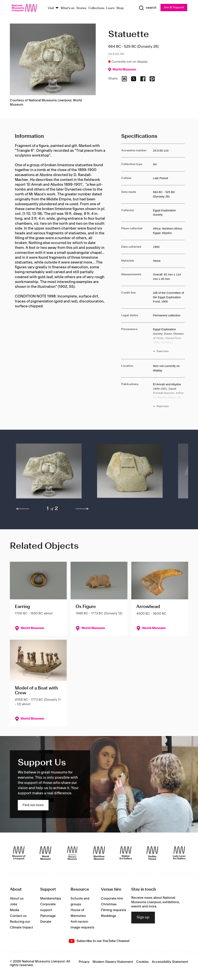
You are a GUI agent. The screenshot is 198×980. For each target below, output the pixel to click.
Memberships (51, 899)
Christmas (109, 904)
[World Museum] (45, 853)
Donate (46, 922)
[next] (82, 509)
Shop (120, 8)
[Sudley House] (152, 853)
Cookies (142, 962)
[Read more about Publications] (169, 396)
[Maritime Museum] (99, 853)
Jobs (14, 904)
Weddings (109, 916)
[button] (49, 473)
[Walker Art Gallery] (126, 853)
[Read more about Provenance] (169, 341)
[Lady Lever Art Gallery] (179, 853)
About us (17, 899)
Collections (96, 8)
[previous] (23, 509)
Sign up (143, 918)
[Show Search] (147, 8)
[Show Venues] (57, 8)
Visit (51, 8)
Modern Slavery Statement (113, 962)
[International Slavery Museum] (72, 853)
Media (15, 910)
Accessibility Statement (170, 962)
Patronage (48, 916)
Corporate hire (112, 899)
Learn (110, 8)
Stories (81, 8)
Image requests (82, 927)
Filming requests (114, 910)
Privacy (84, 962)
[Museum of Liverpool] (19, 853)
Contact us (18, 916)
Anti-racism (79, 922)
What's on (68, 8)
